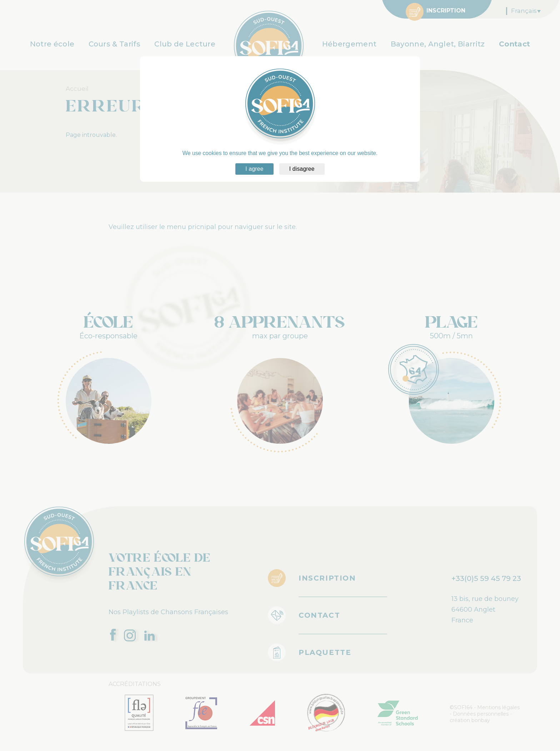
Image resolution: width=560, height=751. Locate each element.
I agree (254, 169)
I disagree (302, 169)
